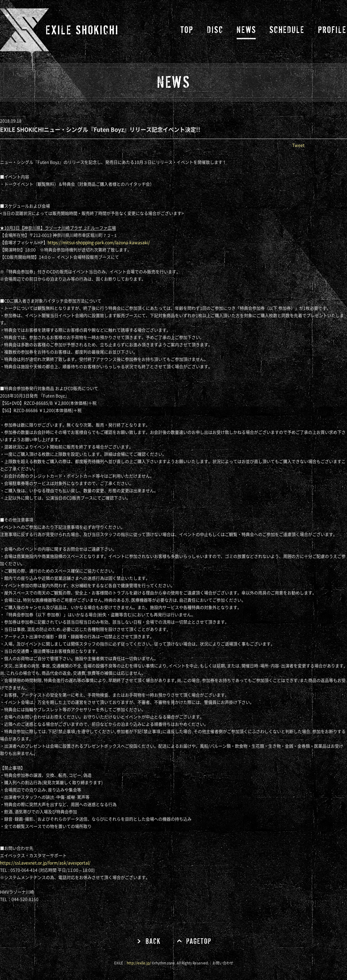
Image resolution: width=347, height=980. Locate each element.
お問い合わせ (223, 963)
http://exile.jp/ (139, 963)
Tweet (298, 145)
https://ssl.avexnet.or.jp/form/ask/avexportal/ (45, 863)
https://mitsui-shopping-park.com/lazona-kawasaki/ (99, 243)
